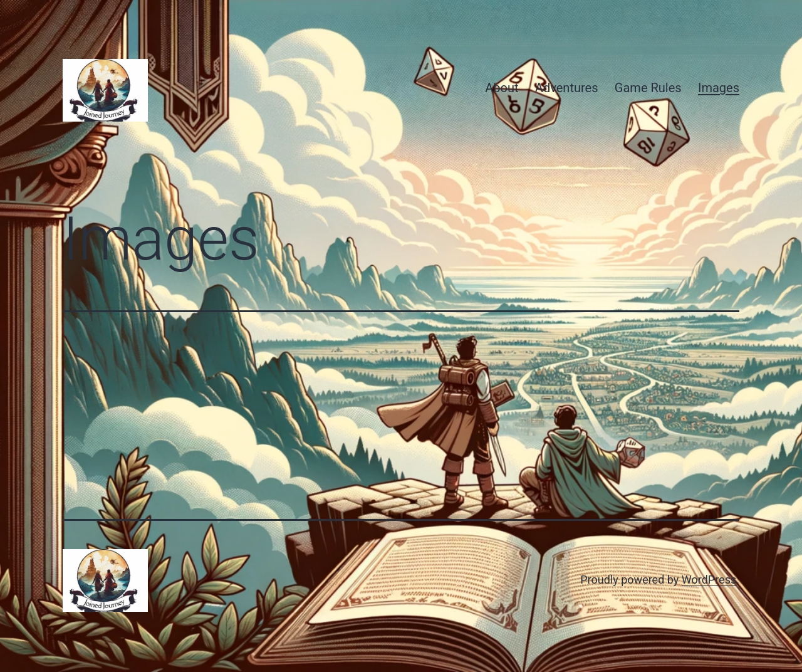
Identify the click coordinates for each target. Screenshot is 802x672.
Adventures (567, 88)
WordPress (709, 580)
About (502, 88)
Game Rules (648, 88)
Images (719, 88)
